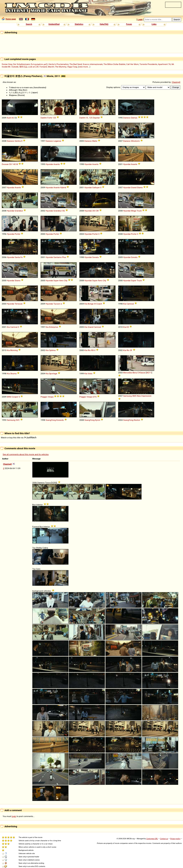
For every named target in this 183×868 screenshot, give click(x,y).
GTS (95, 397)
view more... (84, 67)
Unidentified (54, 24)
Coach (99, 304)
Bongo (91, 304)
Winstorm (135, 141)
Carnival (130, 304)
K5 (128, 327)
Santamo (57, 257)
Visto (90, 374)
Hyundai (49, 164)
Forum (129, 24)
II (101, 187)
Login (140, 19)
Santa (17, 257)
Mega (133, 211)
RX (92, 350)
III (95, 304)
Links (154, 24)
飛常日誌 (23, 67)
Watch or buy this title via (19, 438)
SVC (18, 420)
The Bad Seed (76, 64)
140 (14, 164)
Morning (14, 350)
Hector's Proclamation (59, 64)
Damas (134, 118)
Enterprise (54, 327)
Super (56, 281)
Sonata (95, 257)
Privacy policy (175, 839)
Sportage (53, 374)
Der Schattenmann (22, 64)
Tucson (57, 304)
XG (64, 211)
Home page (9, 19)
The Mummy (61, 67)
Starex (140, 187)
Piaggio (44, 397)
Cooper (15, 397)
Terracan (19, 304)
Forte (50, 118)
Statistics (79, 24)
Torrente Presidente (148, 64)
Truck (139, 211)
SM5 (134, 396)
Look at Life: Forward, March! (41, 67)
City (66, 281)
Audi (9, 118)
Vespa (51, 397)
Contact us (164, 839)
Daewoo (127, 118)
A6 (13, 118)
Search (29, 24)
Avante (57, 164)
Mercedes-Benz (130, 373)
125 (54, 118)
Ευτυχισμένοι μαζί (39, 64)
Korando (60, 420)
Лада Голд (72, 67)
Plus (64, 257)
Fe (21, 257)
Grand (134, 187)
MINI (9, 397)
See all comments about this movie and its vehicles (26, 454)
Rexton (137, 420)
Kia (86, 304)
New (139, 396)
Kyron (98, 420)
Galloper (96, 187)
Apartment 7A (164, 64)
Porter (17, 234)
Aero (61, 281)
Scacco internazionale (93, 64)
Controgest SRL (152, 839)
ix (61, 304)
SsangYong (51, 420)
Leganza (57, 141)
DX (10, 164)
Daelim (44, 118)
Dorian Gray (7, 64)
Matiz (95, 141)
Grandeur (19, 211)
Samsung (127, 396)
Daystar (96, 118)
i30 (94, 211)
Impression (146, 396)
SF (131, 350)
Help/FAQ (104, 24)
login (14, 816)
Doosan (5, 164)
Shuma (13, 374)
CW (97, 211)
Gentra (18, 141)
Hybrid (63, 187)
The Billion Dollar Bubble (114, 64)
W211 (149, 373)
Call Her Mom (133, 64)
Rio (89, 350)
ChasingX (176, 82)
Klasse (142, 373)
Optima (52, 350)
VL (87, 118)
